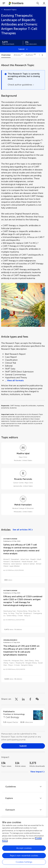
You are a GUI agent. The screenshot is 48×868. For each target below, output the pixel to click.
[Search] (38, 3)
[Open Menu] (4, 3)
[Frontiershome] (16, 3)
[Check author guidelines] (21, 85)
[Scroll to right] (42, 55)
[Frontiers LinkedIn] (27, 842)
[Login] (44, 3)
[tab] (6, 55)
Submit (21, 49)
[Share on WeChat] (37, 699)
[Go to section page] (23, 717)
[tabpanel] (23, 419)
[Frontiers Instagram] (34, 842)
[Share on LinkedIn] (23, 699)
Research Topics (10, 10)
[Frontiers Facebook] (12, 842)
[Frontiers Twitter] (19, 842)
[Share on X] (16, 699)
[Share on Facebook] (30, 699)
